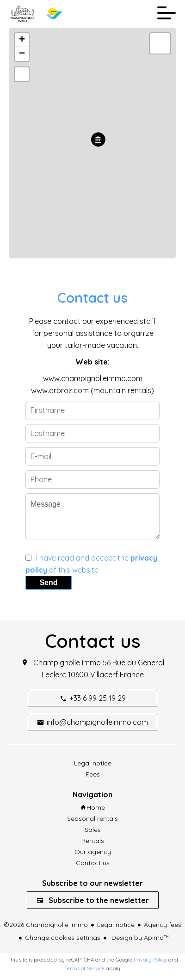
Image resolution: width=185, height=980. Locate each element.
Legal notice (116, 925)
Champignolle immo (67, 663)
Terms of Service (84, 968)
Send (48, 583)
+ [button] (22, 40)
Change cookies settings (63, 938)
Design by (139, 938)
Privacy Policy (150, 960)
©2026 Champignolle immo (46, 925)
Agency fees (163, 925)
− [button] (22, 54)
